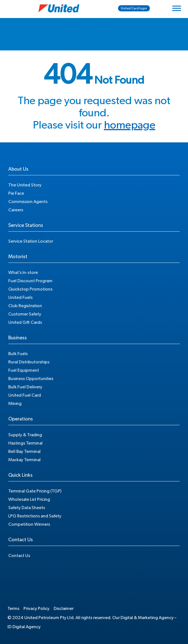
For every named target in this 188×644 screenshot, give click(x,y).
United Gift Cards (25, 322)
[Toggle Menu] (177, 8)
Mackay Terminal (24, 460)
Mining (15, 404)
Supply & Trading (25, 435)
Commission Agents (28, 202)
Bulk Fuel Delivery (25, 387)
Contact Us (19, 556)
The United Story (25, 185)
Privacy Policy (36, 609)
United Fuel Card (25, 395)
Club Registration (25, 306)
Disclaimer (64, 609)
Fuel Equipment (24, 370)
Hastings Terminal (25, 443)
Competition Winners (29, 524)
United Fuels (20, 297)
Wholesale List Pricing (29, 499)
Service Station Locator (31, 241)
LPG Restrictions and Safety (35, 516)
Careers (16, 210)
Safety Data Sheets (27, 508)
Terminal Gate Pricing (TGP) (35, 491)
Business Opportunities (31, 379)
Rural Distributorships (29, 362)
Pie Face (16, 193)
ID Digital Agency (24, 627)
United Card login (134, 8)
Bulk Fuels (18, 354)
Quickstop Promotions (30, 289)
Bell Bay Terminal (24, 451)
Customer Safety (25, 314)
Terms (13, 609)
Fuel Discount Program (30, 281)
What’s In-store (23, 273)
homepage (130, 125)
